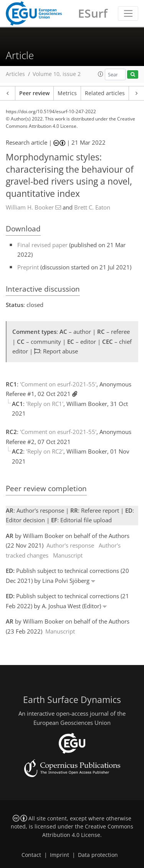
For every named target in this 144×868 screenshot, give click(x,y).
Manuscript (68, 555)
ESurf (93, 13)
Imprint (60, 855)
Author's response (70, 545)
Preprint (28, 267)
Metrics (67, 93)
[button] (101, 74)
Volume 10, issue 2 (57, 74)
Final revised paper (42, 245)
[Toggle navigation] (128, 13)
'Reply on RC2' (45, 451)
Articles (15, 74)
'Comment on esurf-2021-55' (58, 384)
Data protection (98, 855)
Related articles (105, 93)
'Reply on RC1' (45, 404)
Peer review (34, 93)
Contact (31, 855)
